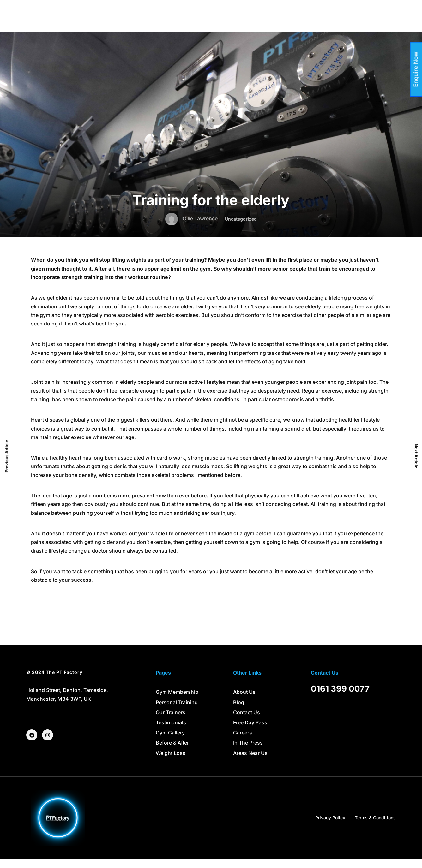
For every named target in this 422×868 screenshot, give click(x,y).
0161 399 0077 (340, 698)
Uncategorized (241, 228)
